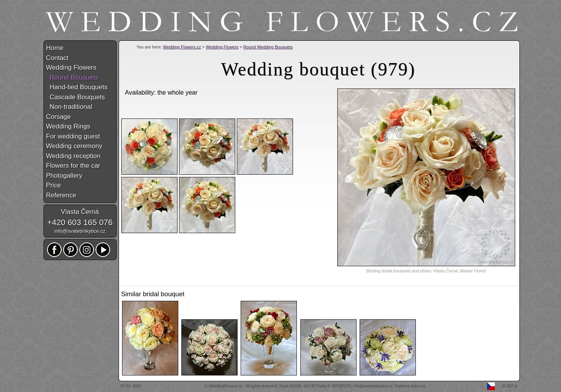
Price (54, 185)
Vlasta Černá (80, 212)
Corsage (59, 117)
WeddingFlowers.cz (225, 386)
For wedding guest (73, 136)
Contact (58, 58)
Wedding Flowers (222, 47)
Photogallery (64, 176)
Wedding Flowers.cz (182, 47)
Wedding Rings (68, 126)
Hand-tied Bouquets (77, 87)
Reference (61, 195)
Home (55, 48)
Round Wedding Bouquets (268, 47)
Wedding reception (73, 156)
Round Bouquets (72, 78)
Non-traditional (69, 107)
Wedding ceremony (74, 146)
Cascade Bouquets (76, 97)
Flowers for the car (73, 166)
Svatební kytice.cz (410, 386)
